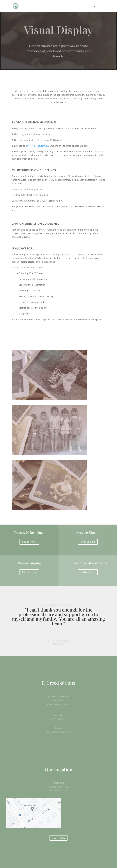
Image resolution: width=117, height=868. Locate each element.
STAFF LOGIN (58, 838)
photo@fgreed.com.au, (37, 146)
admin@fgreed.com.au (58, 732)
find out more (29, 542)
